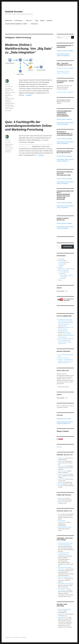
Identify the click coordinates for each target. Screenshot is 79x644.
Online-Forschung (9, 105)
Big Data (13, 92)
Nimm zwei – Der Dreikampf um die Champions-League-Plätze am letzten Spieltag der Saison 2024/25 (65, 361)
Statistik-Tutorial (61, 501)
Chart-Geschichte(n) (63, 272)
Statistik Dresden (14, 12)
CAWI (6, 94)
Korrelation (8, 100)
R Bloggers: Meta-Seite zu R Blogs (64, 418)
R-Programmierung (63, 262)
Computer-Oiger (61, 458)
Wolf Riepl (7, 84)
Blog (37, 21)
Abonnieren (68, 247)
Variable (11, 108)
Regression (8, 90)
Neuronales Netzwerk (10, 104)
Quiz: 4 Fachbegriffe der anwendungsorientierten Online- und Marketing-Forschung (29, 126)
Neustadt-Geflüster (62, 479)
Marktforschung (9, 102)
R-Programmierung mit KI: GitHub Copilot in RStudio (65, 342)
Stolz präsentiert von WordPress (20, 637)
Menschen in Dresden (62, 471)
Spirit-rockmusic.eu (62, 614)
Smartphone (8, 107)
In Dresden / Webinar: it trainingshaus (64, 119)
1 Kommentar (8, 111)
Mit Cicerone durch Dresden (64, 474)
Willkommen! (9, 21)
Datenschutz (34, 24)
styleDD (60, 486)
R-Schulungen (18, 21)
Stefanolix (60, 484)
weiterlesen (29, 95)
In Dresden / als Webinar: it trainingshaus (65, 51)
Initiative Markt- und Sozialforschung (66, 584)
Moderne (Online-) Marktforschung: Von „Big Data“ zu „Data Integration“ (29, 49)
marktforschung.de (62, 498)
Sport (59, 267)
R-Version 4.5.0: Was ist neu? (64, 358)
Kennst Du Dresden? (62, 466)
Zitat (59, 280)
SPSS (12, 90)
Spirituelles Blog (61, 482)
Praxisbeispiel (8, 89)
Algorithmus (8, 92)
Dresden (61, 274)
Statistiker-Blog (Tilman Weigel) (65, 527)
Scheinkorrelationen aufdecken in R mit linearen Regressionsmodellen (65, 324)
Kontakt (42, 21)
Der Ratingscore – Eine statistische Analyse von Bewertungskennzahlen (65, 329)
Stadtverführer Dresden (63, 617)
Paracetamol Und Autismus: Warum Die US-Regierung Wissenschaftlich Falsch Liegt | (65, 321)
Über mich (29, 21)
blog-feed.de (59, 447)
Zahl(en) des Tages (62, 270)
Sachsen (61, 278)
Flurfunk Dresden (61, 461)
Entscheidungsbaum (10, 99)
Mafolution (60, 514)
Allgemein (60, 259)
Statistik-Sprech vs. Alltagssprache (65, 269)
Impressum (49, 21)
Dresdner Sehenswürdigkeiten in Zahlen (16, 24)
